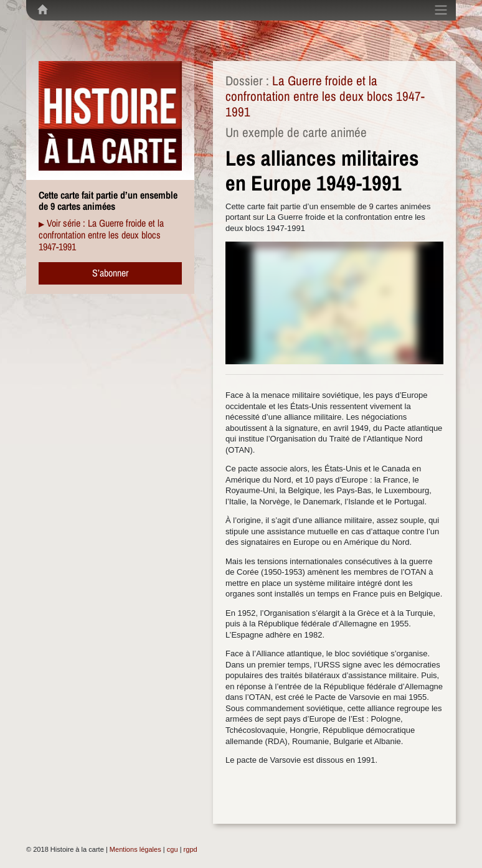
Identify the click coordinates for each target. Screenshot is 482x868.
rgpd (191, 849)
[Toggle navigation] (441, 10)
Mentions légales (135, 849)
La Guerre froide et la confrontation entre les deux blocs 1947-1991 (325, 96)
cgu (172, 849)
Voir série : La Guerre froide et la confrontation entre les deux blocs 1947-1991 (101, 235)
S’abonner (110, 273)
